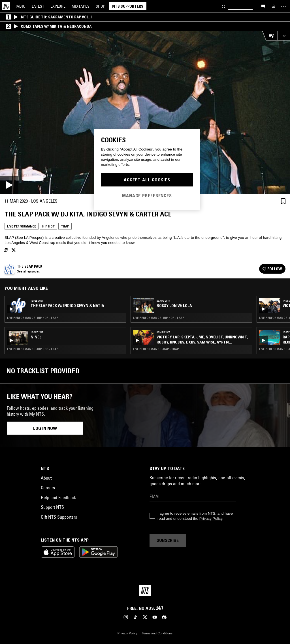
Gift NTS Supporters (59, 517)
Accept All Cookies (147, 180)
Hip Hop (48, 226)
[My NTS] (274, 6)
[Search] (224, 6)
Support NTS (52, 507)
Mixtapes (81, 6)
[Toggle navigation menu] (283, 6)
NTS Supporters (128, 6)
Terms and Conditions (157, 633)
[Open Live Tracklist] (270, 36)
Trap (65, 226)
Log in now (45, 428)
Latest (38, 6)
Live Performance (22, 226)
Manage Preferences (147, 196)
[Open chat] (263, 6)
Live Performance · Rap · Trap (156, 349)
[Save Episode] (283, 201)
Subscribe (168, 540)
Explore (58, 6)
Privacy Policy (211, 519)
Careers (48, 488)
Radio (20, 6)
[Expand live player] (284, 36)
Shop (101, 6)
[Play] (145, 113)
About (46, 478)
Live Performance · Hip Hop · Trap (33, 318)
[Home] (6, 6)
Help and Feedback (58, 497)
